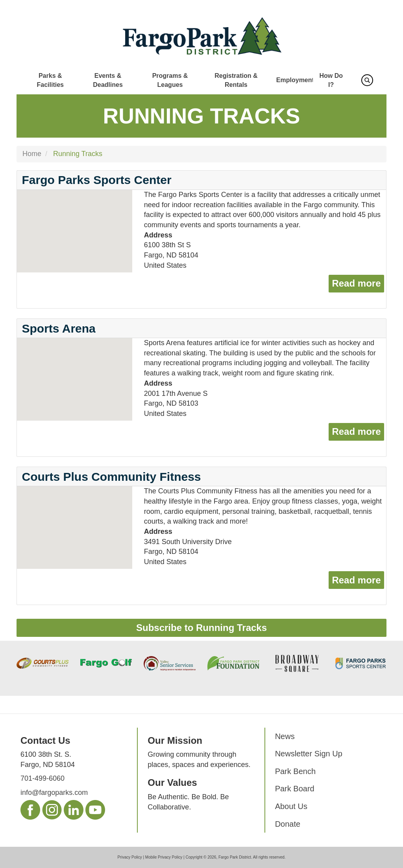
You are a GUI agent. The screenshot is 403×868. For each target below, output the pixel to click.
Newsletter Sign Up (309, 754)
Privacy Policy (129, 857)
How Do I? (331, 80)
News (285, 736)
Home (32, 154)
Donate (288, 824)
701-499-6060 (43, 778)
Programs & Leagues (170, 80)
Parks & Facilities (50, 80)
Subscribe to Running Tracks (201, 628)
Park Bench (295, 771)
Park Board (295, 789)
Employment (295, 80)
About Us (291, 806)
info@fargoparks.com (54, 793)
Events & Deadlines (108, 80)
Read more (358, 282)
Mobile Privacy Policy (164, 857)
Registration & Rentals (236, 80)
